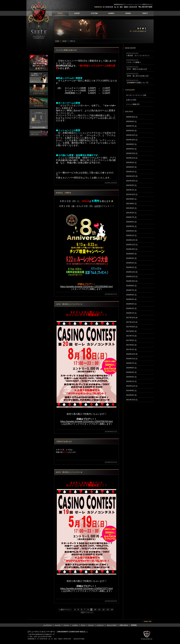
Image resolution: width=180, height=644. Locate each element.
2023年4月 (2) (131, 167)
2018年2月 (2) (131, 308)
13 (108, 610)
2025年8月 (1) (131, 121)
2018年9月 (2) (131, 286)
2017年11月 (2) (132, 322)
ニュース (58, 625)
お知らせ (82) (131, 100)
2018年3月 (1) (131, 304)
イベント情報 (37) (133, 104)
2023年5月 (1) (131, 163)
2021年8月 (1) (131, 204)
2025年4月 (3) (131, 131)
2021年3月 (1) (131, 213)
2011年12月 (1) (132, 400)
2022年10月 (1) (132, 181)
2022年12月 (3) (132, 176)
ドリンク (91, 625)
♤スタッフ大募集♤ (134, 62)
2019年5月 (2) (131, 258)
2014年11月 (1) (132, 386)
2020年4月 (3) (131, 231)
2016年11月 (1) (132, 359)
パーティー (100, 625)
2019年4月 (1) (131, 263)
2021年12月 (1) (132, 194)
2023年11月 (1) (132, 158)
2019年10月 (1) (132, 249)
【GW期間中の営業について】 (137, 83)
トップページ (48, 625)
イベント (66, 625)
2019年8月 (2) (131, 254)
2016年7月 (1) (131, 363)
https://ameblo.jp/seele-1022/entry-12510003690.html (86, 287)
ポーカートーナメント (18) (136, 95)
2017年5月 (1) (131, 340)
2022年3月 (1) (131, 185)
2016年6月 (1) (131, 368)
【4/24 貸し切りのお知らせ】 (138, 76)
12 (103, 610)
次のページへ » (87, 612)
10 (95, 610)
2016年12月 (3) (132, 354)
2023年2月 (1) (131, 172)
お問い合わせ (124, 625)
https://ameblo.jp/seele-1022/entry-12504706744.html (86, 421)
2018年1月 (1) (131, 313)
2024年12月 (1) (132, 135)
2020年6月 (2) (131, 222)
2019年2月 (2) (131, 267)
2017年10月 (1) (132, 327)
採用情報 (134, 625)
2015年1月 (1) (131, 381)
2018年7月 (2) (131, 290)
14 (112, 610)
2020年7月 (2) (131, 217)
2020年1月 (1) (131, 235)
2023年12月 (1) (132, 153)
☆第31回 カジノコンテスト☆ (138, 56)
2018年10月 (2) (132, 281)
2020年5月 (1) (131, 226)
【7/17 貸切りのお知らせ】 (137, 69)
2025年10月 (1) (132, 117)
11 (99, 610)
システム (75, 625)
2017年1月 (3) (131, 350)
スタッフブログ (112, 625)
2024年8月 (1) (131, 144)
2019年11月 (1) (132, 245)
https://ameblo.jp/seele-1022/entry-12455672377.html (86, 589)
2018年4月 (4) (131, 299)
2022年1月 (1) (131, 190)
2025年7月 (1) (131, 126)
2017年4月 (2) (131, 345)
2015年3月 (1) (131, 377)
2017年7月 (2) (131, 336)
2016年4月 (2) (131, 372)
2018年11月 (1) (132, 277)
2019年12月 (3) (132, 240)
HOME (57, 41)
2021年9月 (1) (131, 199)
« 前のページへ (65, 610)
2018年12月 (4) (132, 272)
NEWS (65, 41)
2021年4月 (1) (131, 208)
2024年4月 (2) (131, 149)
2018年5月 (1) (131, 295)
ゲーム (83, 625)
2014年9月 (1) (131, 391)
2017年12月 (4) (132, 318)
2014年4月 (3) (131, 395)
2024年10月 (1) (132, 140)
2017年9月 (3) (131, 331)
